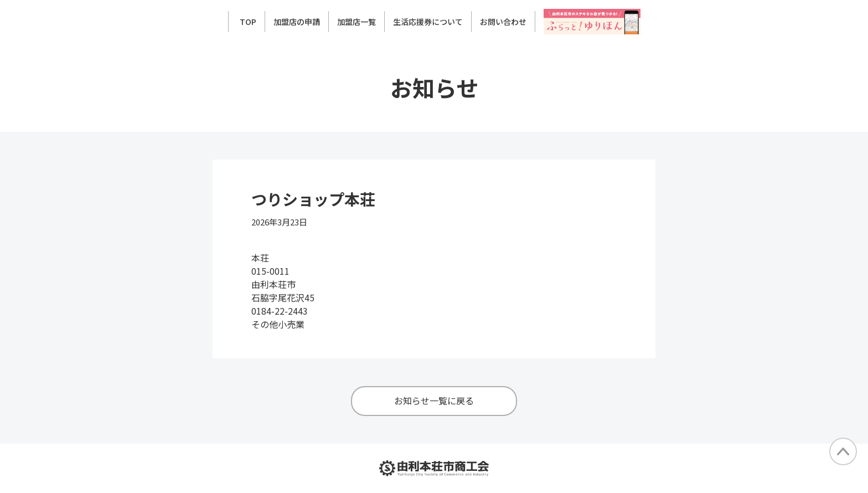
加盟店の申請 (297, 22)
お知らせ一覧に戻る (434, 400)
